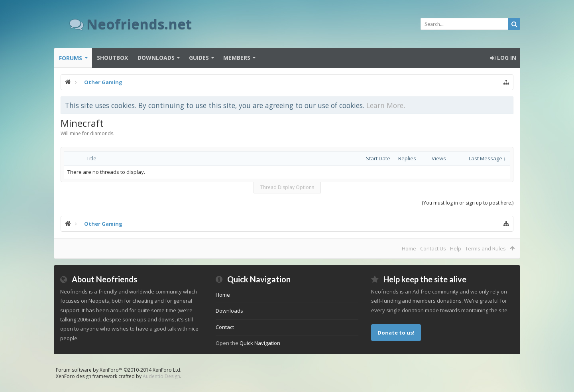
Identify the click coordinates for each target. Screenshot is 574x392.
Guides (199, 58)
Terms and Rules (486, 248)
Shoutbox (112, 58)
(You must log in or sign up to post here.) (468, 203)
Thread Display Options (287, 187)
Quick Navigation (260, 343)
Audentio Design (161, 376)
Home (409, 248)
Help (456, 248)
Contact (225, 327)
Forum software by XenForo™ (119, 370)
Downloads (156, 58)
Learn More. (386, 105)
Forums (71, 58)
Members (237, 58)
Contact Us (433, 248)
